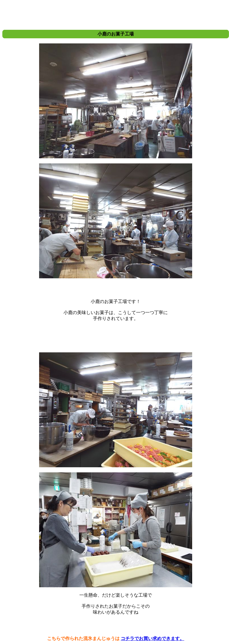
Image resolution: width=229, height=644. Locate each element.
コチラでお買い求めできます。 (152, 638)
